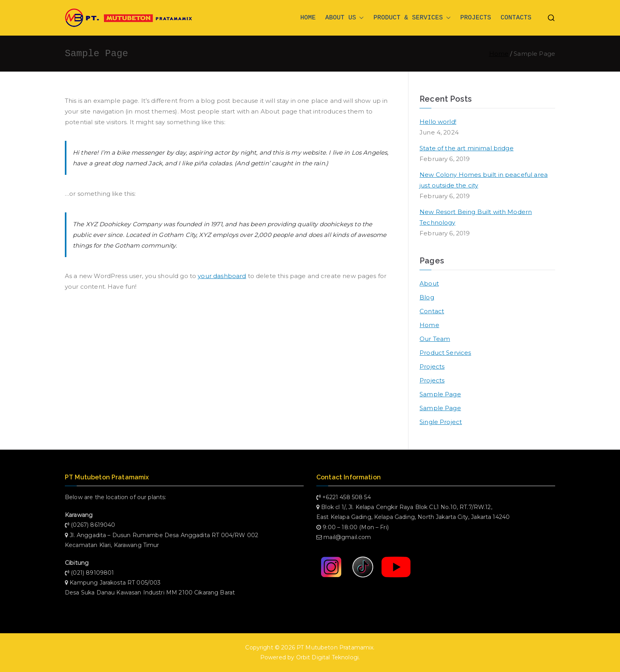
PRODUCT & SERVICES (412, 18)
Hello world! (438, 122)
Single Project (441, 422)
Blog (427, 297)
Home (429, 325)
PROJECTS (476, 18)
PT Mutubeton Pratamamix (335, 647)
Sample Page (440, 394)
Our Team (435, 339)
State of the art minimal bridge (467, 148)
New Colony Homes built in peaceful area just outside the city (484, 180)
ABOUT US (344, 18)
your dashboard (222, 276)
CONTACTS (516, 18)
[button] (360, 18)
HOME (308, 18)
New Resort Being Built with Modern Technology (476, 217)
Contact (432, 311)
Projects (432, 366)
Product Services (445, 353)
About (429, 283)
